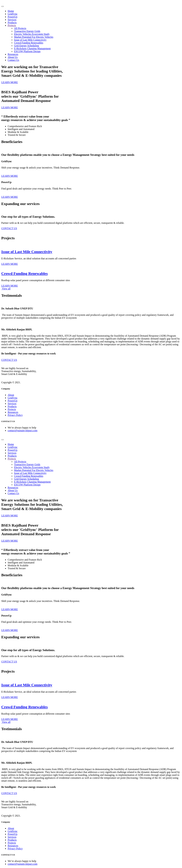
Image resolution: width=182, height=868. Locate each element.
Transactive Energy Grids (27, 31)
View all (6, 289)
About (11, 395)
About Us (13, 57)
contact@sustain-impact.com (23, 430)
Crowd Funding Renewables (29, 43)
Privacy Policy (15, 415)
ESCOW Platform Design (27, 51)
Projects (12, 25)
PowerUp (12, 17)
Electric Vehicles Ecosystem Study (32, 34)
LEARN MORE (10, 176)
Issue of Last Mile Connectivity (30, 40)
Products (12, 23)
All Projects (20, 28)
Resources (13, 54)
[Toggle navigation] (3, 6)
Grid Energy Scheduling (26, 46)
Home (11, 11)
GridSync (13, 14)
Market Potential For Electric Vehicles (34, 37)
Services (12, 20)
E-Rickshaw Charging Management (32, 48)
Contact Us (13, 60)
